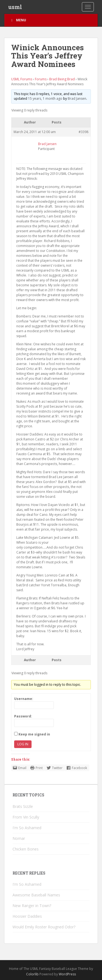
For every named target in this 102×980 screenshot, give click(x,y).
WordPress (67, 974)
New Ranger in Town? (32, 906)
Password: (23, 716)
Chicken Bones (26, 849)
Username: (24, 699)
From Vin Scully (26, 817)
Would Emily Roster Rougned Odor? (44, 927)
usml (15, 7)
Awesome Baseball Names (36, 895)
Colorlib (32, 974)
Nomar (19, 838)
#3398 (84, 132)
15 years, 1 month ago (45, 98)
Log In (23, 744)
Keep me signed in (34, 734)
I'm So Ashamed (27, 828)
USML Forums (22, 79)
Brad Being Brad (62, 79)
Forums (41, 79)
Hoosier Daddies (27, 916)
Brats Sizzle (23, 806)
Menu (18, 20)
